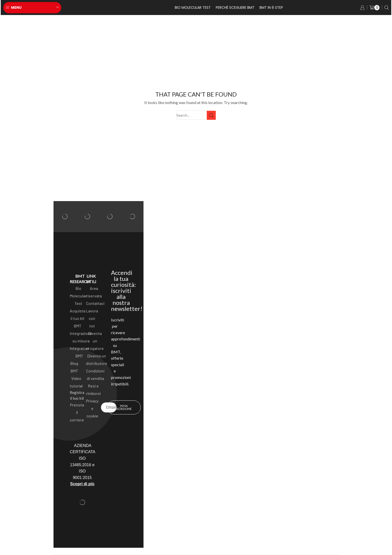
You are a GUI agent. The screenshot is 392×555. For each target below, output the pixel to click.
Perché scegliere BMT (235, 8)
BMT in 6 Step (271, 8)
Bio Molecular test (193, 8)
